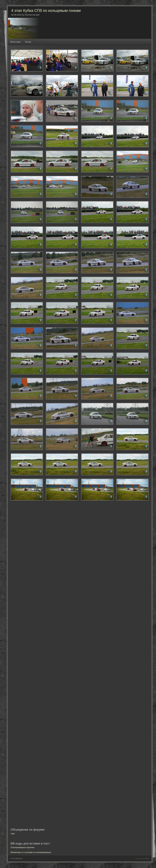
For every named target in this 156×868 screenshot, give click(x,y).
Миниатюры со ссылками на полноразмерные (31, 852)
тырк (13, 834)
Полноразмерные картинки (22, 847)
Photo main (15, 42)
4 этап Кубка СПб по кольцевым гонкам (46, 10)
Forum (28, 42)
